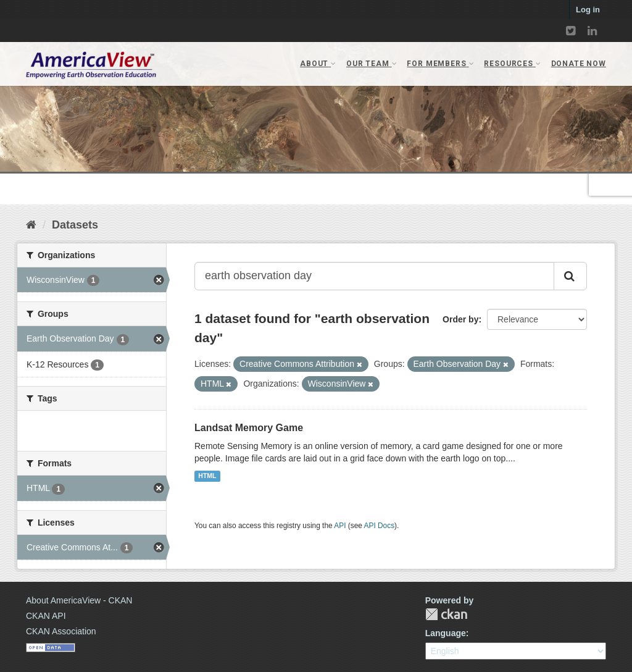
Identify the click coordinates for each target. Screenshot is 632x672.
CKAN (446, 614)
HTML (207, 476)
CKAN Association (61, 631)
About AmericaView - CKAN (79, 600)
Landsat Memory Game (249, 428)
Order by (460, 319)
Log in (588, 10)
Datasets (75, 225)
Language (446, 633)
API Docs (380, 526)
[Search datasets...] (374, 276)
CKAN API (46, 616)
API (340, 526)
